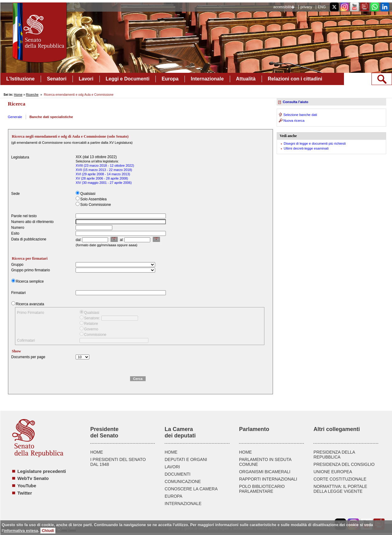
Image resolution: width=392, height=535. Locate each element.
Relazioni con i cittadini (295, 79)
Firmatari (19, 293)
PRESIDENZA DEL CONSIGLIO (344, 464)
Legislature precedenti (42, 471)
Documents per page (28, 357)
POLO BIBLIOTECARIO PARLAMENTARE (262, 489)
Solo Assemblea (93, 199)
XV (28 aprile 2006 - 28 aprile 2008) (102, 178)
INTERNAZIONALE (183, 503)
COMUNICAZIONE (183, 481)
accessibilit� (284, 7)
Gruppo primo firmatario (31, 270)
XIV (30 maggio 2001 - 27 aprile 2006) (104, 183)
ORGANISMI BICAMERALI (265, 472)
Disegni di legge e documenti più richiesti (315, 143)
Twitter (25, 493)
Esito (15, 233)
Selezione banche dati (300, 115)
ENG (322, 7)
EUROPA (174, 496)
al (121, 240)
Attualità (246, 79)
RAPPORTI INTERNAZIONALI (268, 479)
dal (78, 240)
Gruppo (17, 265)
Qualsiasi (88, 194)
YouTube (27, 486)
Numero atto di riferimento (33, 222)
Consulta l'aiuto (295, 102)
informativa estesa (21, 531)
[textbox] (121, 222)
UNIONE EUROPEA (333, 472)
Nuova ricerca (294, 121)
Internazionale (207, 79)
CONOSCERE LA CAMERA (191, 489)
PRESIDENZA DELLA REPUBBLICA (334, 455)
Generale (15, 117)
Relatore (91, 324)
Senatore (92, 318)
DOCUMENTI (177, 474)
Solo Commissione (95, 205)
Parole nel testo (24, 216)
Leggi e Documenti (127, 79)
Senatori (57, 79)
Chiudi (48, 531)
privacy (306, 7)
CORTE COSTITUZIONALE (340, 479)
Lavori (86, 79)
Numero (18, 228)
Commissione (95, 335)
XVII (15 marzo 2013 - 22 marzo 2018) (104, 170)
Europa (170, 79)
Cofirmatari (26, 340)
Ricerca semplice (30, 281)
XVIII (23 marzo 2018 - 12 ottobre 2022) (105, 165)
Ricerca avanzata (30, 304)
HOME (97, 452)
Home (18, 95)
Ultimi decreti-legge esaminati (306, 148)
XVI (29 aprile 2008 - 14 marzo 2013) (103, 174)
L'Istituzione (21, 79)
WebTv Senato (33, 478)
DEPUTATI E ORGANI (186, 459)
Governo (91, 329)
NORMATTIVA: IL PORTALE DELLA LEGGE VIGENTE (340, 489)
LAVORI (172, 467)
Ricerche (32, 95)
